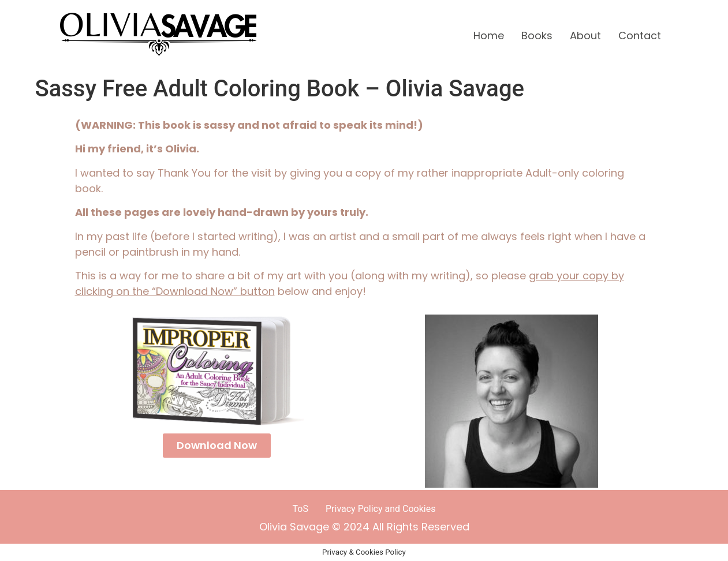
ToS (300, 509)
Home (489, 35)
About (585, 35)
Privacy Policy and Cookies (380, 509)
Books (537, 35)
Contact (640, 35)
